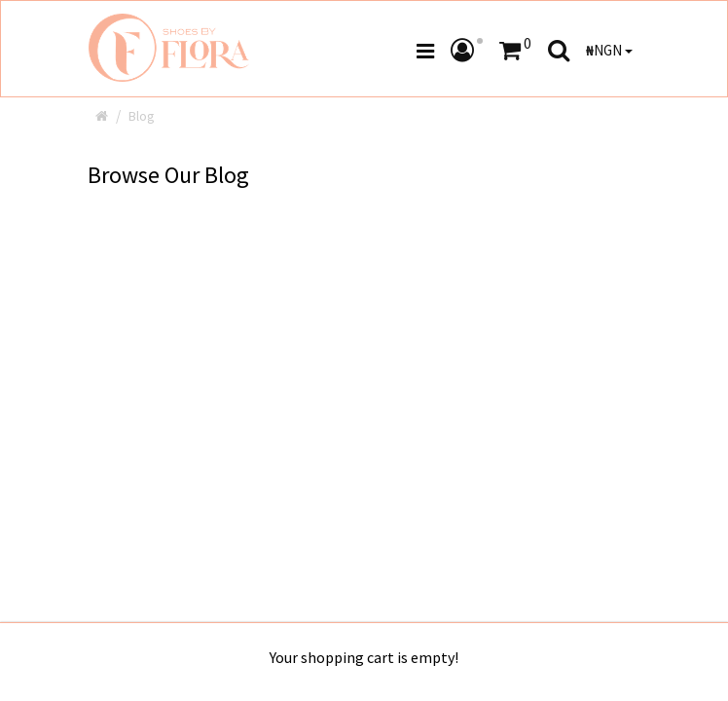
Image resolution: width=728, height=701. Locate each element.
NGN (609, 50)
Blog (142, 116)
